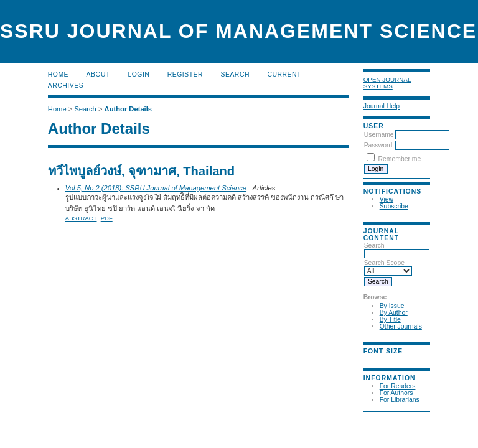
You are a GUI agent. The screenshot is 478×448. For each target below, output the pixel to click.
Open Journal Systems (387, 83)
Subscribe (394, 206)
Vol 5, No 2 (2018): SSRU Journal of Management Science (156, 188)
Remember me (400, 159)
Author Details (128, 109)
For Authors (396, 393)
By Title (390, 320)
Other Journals (401, 326)
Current (284, 74)
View (387, 199)
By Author (394, 313)
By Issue (392, 306)
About (98, 74)
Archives (66, 86)
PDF (107, 218)
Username (379, 135)
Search (397, 250)
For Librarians (400, 400)
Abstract (81, 218)
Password (378, 145)
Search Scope (388, 267)
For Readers (398, 386)
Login (138, 74)
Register (185, 74)
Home (58, 74)
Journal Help (382, 106)
